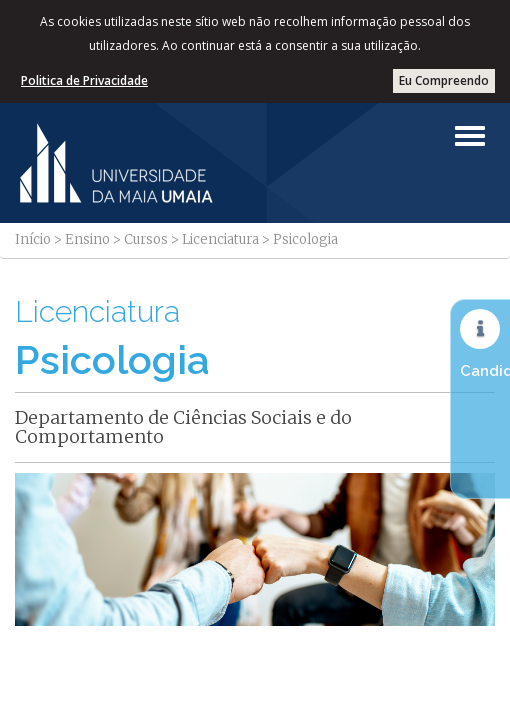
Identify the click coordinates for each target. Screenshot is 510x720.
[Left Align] (470, 136)
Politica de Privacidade (84, 80)
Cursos (146, 239)
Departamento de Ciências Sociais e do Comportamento (183, 427)
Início (33, 239)
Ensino (87, 239)
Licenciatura (220, 239)
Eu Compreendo (444, 80)
